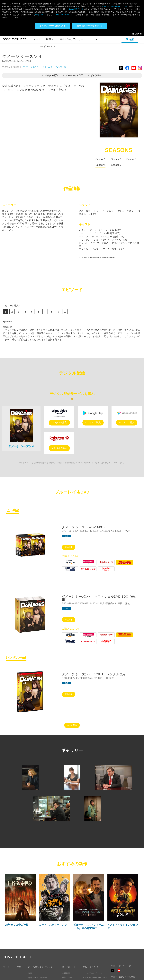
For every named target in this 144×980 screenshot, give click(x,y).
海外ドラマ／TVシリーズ (73, 39)
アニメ (94, 39)
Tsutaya (66, 571)
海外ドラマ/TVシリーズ (39, 977)
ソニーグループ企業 (61, 15)
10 (65, 312)
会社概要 (66, 973)
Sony (135, 35)
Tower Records (124, 565)
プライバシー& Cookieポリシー (114, 6)
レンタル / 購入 (59, 422)
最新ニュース (68, 977)
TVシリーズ (61, 67)
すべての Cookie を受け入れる (53, 26)
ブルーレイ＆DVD (73, 75)
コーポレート (47, 46)
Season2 (116, 159)
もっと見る (72, 725)
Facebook (127, 70)
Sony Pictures (41, 15)
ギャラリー (95, 75)
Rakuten (102, 565)
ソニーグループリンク (93, 973)
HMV (83, 565)
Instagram (140, 70)
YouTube (134, 70)
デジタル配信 (50, 75)
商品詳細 (69, 547)
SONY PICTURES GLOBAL (95, 977)
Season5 (116, 165)
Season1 (100, 159)
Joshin (101, 571)
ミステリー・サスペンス (42, 67)
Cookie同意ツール (76, 9)
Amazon (66, 565)
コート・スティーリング (53, 925)
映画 (50, 39)
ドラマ (25, 67)
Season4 (100, 165)
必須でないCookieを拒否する (90, 26)
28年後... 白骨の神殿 (17, 925)
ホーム (37, 39)
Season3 (131, 159)
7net (82, 571)
